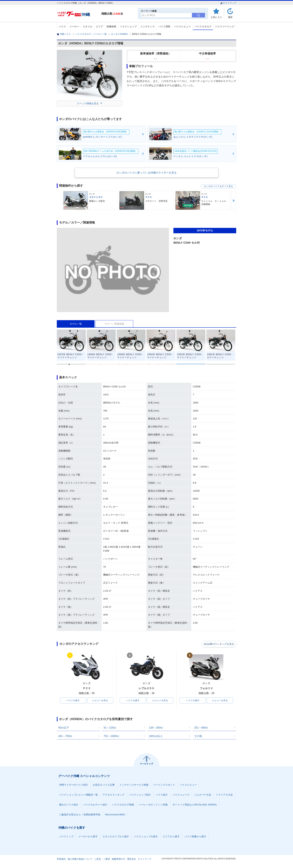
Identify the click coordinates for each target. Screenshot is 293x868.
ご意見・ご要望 (102, 859)
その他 (198, 736)
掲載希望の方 (118, 859)
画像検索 (111, 26)
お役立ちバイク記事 (104, 785)
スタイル (87, 26)
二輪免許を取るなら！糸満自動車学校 (80, 815)
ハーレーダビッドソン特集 (153, 805)
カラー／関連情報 (114, 324)
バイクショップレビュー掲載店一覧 (78, 795)
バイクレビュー (182, 26)
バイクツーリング (225, 26)
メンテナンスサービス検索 (134, 785)
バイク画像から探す (195, 837)
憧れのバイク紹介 (69, 805)
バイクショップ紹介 (140, 795)
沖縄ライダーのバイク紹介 (74, 785)
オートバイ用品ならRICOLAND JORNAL (195, 805)
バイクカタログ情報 (123, 805)
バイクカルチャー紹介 (95, 805)
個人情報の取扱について (80, 859)
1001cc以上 (156, 736)
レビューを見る (100, 701)
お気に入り (216, 17)
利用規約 (61, 859)
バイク (62, 26)
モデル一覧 (76, 324)
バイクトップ (66, 837)
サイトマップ (228, 3)
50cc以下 (64, 728)
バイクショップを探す (146, 837)
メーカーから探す (88, 837)
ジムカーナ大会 (203, 795)
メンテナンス (148, 26)
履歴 (230, 17)
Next (234, 201)
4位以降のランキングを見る (219, 644)
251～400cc (201, 728)
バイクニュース (181, 795)
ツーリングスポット (164, 785)
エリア (100, 26)
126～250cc (156, 728)
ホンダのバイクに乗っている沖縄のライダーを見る (146, 173)
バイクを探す (73, 701)
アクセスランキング (114, 795)
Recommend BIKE (115, 815)
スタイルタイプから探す (116, 837)
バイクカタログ (203, 26)
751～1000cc (111, 736)
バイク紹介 (162, 795)
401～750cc (65, 736)
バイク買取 (164, 26)
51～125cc (110, 728)
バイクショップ (128, 26)
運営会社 (132, 859)
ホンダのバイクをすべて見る (218, 186)
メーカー (74, 26)
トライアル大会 (224, 795)
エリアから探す (171, 837)
